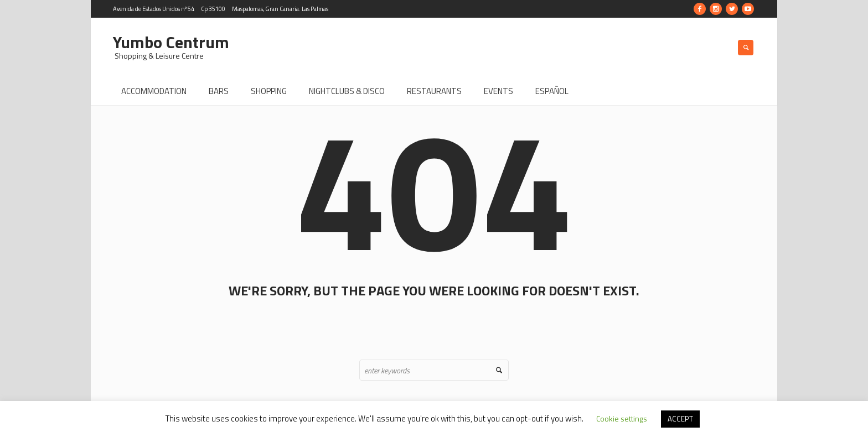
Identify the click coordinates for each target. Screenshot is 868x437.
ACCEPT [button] (680, 419)
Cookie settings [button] (622, 418)
